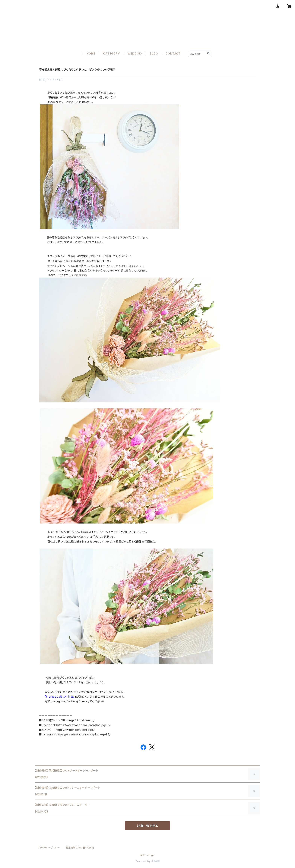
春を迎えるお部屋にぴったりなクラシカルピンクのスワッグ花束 (77, 69)
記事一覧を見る (147, 826)
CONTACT (173, 53)
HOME (91, 53)
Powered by (147, 861)
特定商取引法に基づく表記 (80, 848)
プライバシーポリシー (49, 848)
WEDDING (135, 53)
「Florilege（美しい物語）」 (60, 697)
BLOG (154, 53)
